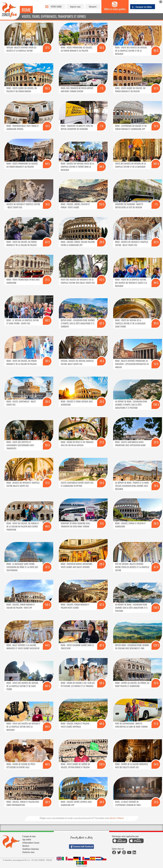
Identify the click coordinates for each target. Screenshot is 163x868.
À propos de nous (29, 836)
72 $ (47, 483)
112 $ (102, 280)
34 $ (156, 764)
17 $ (156, 724)
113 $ (102, 204)
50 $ (156, 523)
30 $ (47, 802)
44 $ (47, 164)
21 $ (47, 280)
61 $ (47, 242)
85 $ (156, 50)
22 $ (156, 442)
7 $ (102, 88)
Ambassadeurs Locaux (31, 843)
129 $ (156, 645)
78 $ (156, 486)
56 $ (47, 88)
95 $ (156, 323)
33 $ (156, 126)
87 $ (102, 645)
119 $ (47, 605)
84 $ (102, 166)
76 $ (102, 361)
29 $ (102, 242)
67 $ (156, 88)
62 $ (156, 242)
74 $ (47, 204)
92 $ (102, 323)
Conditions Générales (31, 849)
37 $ (47, 48)
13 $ (156, 364)
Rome (26, 10)
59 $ (102, 683)
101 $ (156, 164)
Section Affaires (117, 818)
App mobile (27, 839)
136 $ (156, 404)
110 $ (156, 607)
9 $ (102, 523)
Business (26, 846)
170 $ (102, 764)
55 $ (102, 48)
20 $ (47, 401)
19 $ (47, 126)
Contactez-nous (28, 852)
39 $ (47, 361)
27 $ (102, 442)
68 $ (47, 320)
